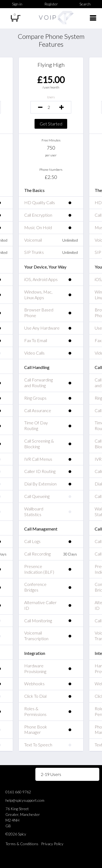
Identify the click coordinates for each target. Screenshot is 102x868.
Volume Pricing (16, 774)
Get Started (51, 124)
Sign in (17, 4)
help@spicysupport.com (25, 800)
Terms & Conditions (22, 844)
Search (85, 4)
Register (51, 4)
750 (51, 148)
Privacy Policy (52, 844)
